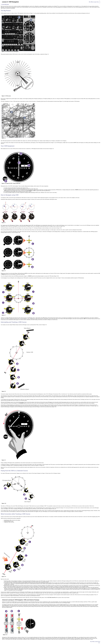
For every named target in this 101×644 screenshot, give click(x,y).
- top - (99, 643)
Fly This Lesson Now (94, 2)
